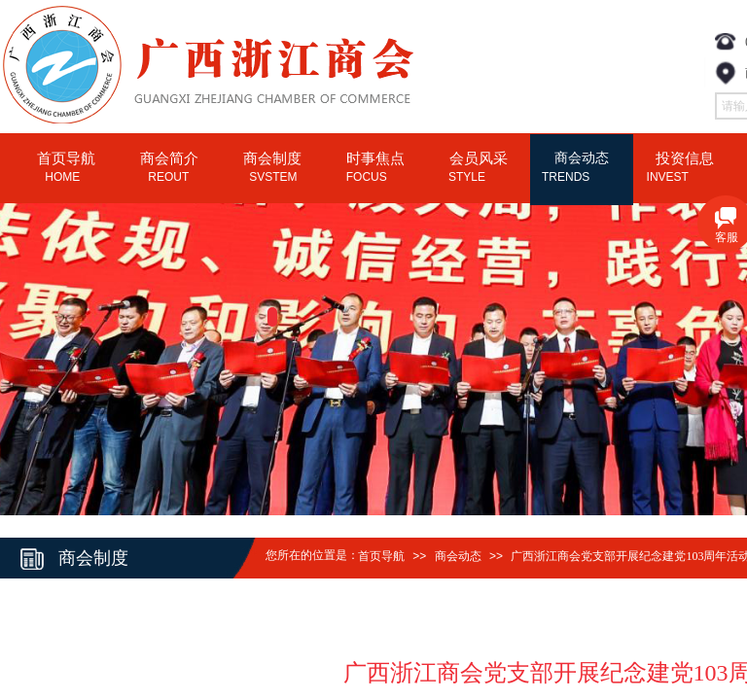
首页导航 (381, 556)
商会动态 (458, 556)
